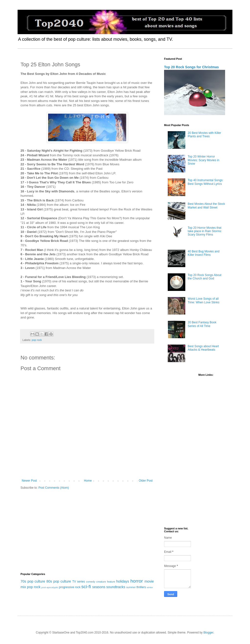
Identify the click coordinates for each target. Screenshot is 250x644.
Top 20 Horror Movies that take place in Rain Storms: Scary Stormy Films (205, 231)
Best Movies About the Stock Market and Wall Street (206, 206)
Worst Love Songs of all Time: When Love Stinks (204, 300)
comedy (91, 582)
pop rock (37, 340)
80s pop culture (59, 581)
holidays (123, 581)
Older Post (146, 481)
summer (131, 587)
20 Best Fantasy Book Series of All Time (202, 324)
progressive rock (70, 587)
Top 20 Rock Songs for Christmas (191, 67)
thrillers (141, 587)
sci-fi (86, 587)
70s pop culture (33, 581)
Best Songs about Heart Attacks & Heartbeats (203, 348)
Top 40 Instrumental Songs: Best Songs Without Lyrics (206, 182)
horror (137, 581)
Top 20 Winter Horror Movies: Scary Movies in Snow (203, 160)
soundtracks (116, 587)
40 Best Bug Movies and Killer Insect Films (204, 253)
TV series (79, 582)
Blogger (208, 633)
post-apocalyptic (50, 587)
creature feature (106, 582)
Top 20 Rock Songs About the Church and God (205, 277)
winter (150, 587)
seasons (99, 587)
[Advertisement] (87, 531)
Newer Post (29, 481)
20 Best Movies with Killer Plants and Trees (204, 135)
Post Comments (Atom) (54, 488)
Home (88, 481)
